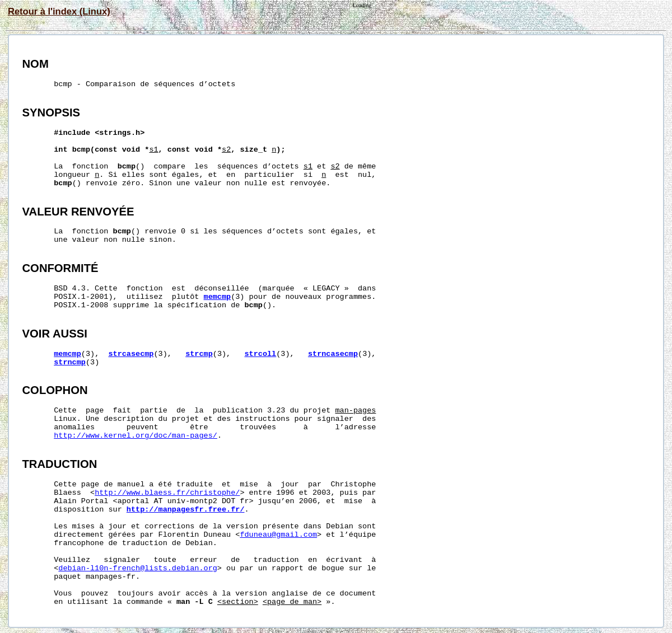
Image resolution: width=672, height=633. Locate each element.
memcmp (218, 297)
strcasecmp (131, 354)
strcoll (261, 354)
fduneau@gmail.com (278, 535)
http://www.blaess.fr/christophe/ (167, 493)
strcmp (199, 354)
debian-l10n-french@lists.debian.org (138, 568)
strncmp (70, 362)
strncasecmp (333, 354)
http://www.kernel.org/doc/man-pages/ (136, 436)
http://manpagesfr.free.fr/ (186, 510)
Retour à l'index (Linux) (59, 11)
